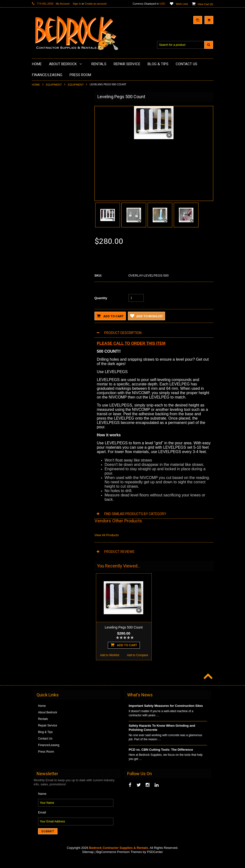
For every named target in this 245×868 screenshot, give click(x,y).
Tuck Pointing (44, 186)
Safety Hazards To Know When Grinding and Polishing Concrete (162, 737)
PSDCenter (155, 861)
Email (42, 821)
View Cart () (205, 4)
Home (36, 85)
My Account (63, 4)
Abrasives (41, 202)
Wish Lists (182, 4)
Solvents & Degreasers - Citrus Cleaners (55, 213)
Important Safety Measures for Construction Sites (166, 715)
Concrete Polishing (47, 124)
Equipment (54, 85)
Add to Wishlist (46, 349)
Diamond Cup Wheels (49, 108)
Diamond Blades (46, 178)
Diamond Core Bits (47, 194)
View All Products (107, 535)
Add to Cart (110, 316)
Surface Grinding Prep (49, 116)
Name (42, 803)
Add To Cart (60, 339)
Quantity (101, 298)
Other (39, 239)
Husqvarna (42, 169)
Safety (39, 231)
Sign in (77, 4)
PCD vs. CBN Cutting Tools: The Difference (161, 759)
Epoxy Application (46, 133)
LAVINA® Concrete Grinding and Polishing (56, 159)
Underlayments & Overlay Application (59, 141)
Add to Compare (74, 349)
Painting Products (46, 149)
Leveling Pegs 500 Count (124, 627)
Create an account (95, 4)
